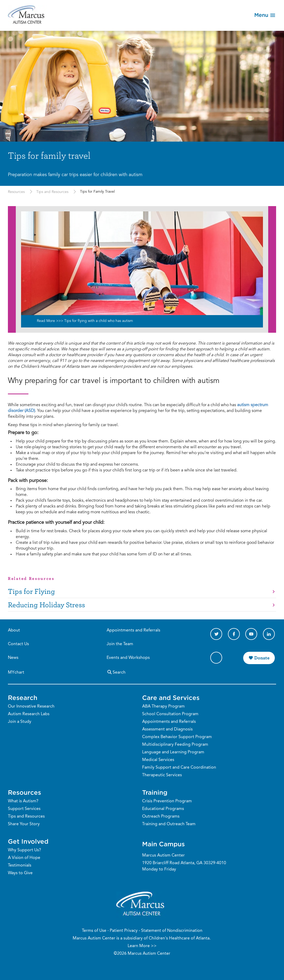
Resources (16, 192)
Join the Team (120, 644)
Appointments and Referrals (133, 630)
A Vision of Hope (24, 858)
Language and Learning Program (173, 752)
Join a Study (20, 722)
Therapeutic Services (162, 775)
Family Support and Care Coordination (179, 768)
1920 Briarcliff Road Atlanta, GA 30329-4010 (184, 863)
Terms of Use (94, 931)
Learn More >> (142, 946)
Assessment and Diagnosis (167, 729)
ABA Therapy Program (163, 707)
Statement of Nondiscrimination (172, 931)
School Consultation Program (170, 714)
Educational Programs (163, 809)
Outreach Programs (161, 817)
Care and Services (171, 698)
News (13, 658)
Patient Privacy (124, 931)
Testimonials (20, 865)
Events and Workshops (128, 658)
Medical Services (158, 760)
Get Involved (28, 841)
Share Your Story (24, 824)
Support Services (24, 809)
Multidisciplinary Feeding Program (175, 745)
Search (116, 672)
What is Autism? (23, 801)
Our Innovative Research (31, 707)
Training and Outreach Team (169, 824)
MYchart (16, 673)
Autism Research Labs (29, 714)
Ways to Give (20, 873)
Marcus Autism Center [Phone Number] (163, 855)
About (14, 630)
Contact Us (18, 644)
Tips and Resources (52, 192)
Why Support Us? (24, 850)
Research (23, 698)
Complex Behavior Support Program (177, 737)
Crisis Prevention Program (167, 801)
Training (155, 792)
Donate (262, 658)
